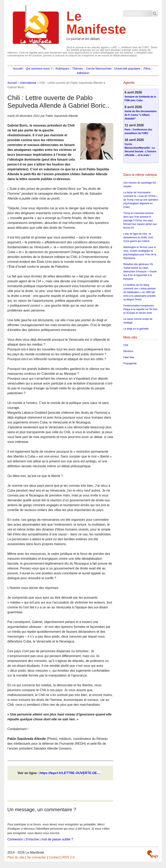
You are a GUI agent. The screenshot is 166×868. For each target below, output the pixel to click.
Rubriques (62, 69)
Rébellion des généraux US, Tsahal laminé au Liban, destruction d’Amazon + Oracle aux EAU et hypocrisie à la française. (140, 272)
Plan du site (16, 857)
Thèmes (78, 69)
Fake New (129, 357)
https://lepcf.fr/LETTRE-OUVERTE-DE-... (70, 773)
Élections (128, 351)
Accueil (18, 69)
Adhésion (83, 73)
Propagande (130, 363)
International (28, 83)
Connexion (15, 839)
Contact (54, 857)
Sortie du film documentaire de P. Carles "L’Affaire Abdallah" (141, 115)
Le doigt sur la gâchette (136, 329)
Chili (126, 345)
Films (147, 69)
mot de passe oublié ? (57, 839)
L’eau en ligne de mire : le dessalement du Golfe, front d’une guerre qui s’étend (138, 237)
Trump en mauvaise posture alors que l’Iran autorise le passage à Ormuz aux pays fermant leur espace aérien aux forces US (140, 220)
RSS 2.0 (69, 857)
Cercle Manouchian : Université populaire (113, 69)
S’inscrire (32, 839)
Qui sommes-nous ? (39, 69)
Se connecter (36, 857)
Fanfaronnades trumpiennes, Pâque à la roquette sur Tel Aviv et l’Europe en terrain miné (140, 309)
